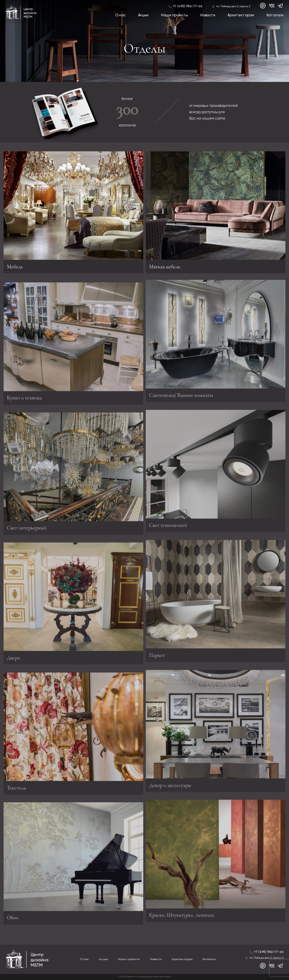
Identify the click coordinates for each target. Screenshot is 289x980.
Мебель (15, 267)
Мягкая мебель (165, 267)
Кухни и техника (24, 400)
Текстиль (16, 789)
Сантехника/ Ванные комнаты (181, 394)
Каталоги (275, 15)
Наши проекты (174, 15)
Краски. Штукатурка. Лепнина (182, 914)
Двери (14, 659)
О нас (120, 15)
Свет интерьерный (27, 529)
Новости (208, 15)
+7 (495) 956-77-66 (187, 6)
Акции (143, 15)
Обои (13, 919)
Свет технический (168, 524)
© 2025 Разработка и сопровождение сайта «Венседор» (144, 977)
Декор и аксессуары (170, 784)
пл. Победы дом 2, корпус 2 (233, 6)
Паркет (157, 654)
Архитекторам (241, 15)
